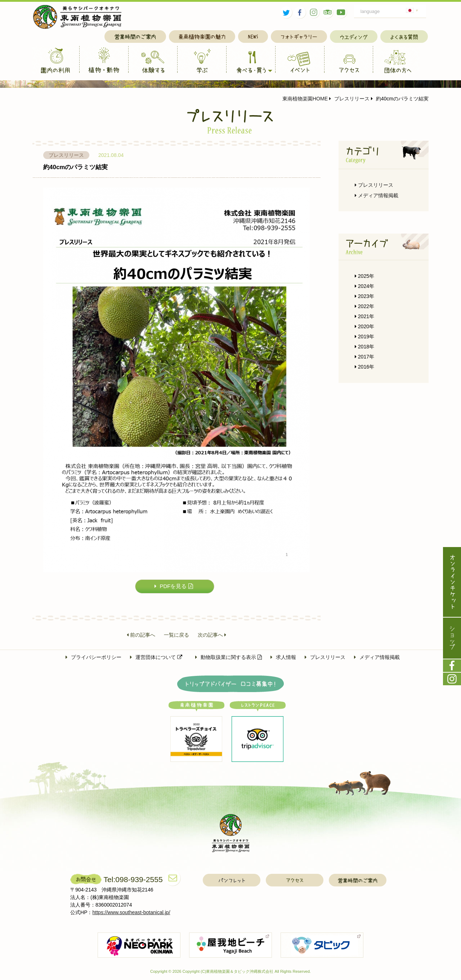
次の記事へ (212, 635)
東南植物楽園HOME (305, 99)
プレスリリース (349, 99)
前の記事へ (141, 635)
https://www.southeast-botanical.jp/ (131, 913)
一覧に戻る (176, 635)
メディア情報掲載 (377, 195)
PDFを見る (174, 586)
